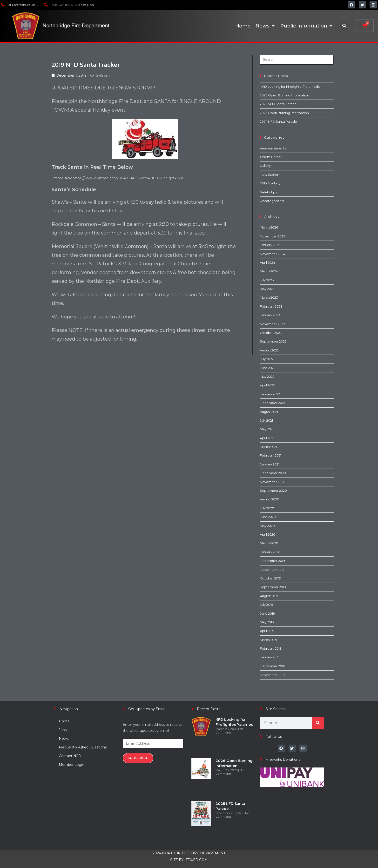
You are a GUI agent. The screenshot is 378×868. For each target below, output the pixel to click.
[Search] (318, 723)
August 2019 (269, 596)
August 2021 (269, 412)
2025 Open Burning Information (284, 113)
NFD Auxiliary (270, 183)
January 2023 (270, 315)
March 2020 (269, 543)
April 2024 (267, 262)
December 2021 (272, 403)
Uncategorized (272, 201)
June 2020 (268, 517)
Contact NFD (70, 756)
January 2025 (270, 245)
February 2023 (271, 306)
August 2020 (270, 499)
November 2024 (273, 254)
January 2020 (270, 552)
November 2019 (272, 570)
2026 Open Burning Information (284, 95)
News (64, 739)
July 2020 (267, 508)
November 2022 (272, 324)
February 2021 (271, 455)
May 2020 (267, 526)
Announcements (273, 148)
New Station (270, 175)
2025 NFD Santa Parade (278, 104)
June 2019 (267, 613)
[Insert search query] (297, 60)
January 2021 (270, 464)
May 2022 (267, 377)
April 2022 (267, 385)
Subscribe (138, 758)
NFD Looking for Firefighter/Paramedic (290, 87)
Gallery (265, 166)
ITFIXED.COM (196, 860)
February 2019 (271, 648)
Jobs (63, 730)
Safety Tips (268, 192)
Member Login (71, 765)
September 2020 (273, 491)
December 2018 (273, 666)
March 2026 (269, 227)
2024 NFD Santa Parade (278, 121)
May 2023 (267, 289)
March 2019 (269, 640)
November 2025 (272, 236)
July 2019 (267, 605)
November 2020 (273, 482)
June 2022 (268, 368)
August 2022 (269, 350)
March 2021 (268, 447)
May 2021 (267, 429)
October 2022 (271, 333)
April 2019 (267, 631)
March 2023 (269, 297)
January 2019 (270, 657)
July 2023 (267, 280)
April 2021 (267, 438)
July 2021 (266, 420)
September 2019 (273, 587)
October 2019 (270, 578)
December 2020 (273, 473)
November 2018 (272, 675)
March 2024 (269, 271)
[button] (344, 26)
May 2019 (267, 622)
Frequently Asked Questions (83, 747)
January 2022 (270, 394)
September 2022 (273, 341)
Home (64, 721)
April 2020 (268, 534)
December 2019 (272, 561)
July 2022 (267, 359)
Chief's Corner (271, 157)
